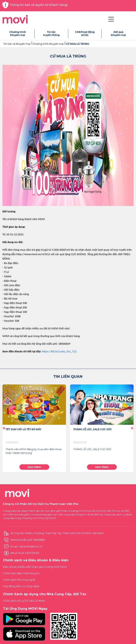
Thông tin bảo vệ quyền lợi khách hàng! (35, 5)
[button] (4, 428)
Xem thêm (34, 467)
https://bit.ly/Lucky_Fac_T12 (59, 351)
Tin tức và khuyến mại (17, 44)
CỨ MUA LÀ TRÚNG (77, 44)
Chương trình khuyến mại (48, 44)
